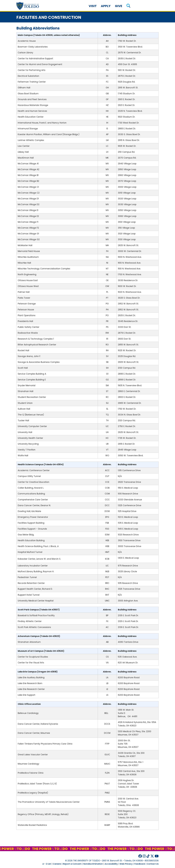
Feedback (140, 864)
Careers (57, 864)
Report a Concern (72, 864)
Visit (93, 6)
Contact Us (153, 864)
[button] (128, 6)
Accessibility (111, 864)
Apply (106, 6)
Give (119, 6)
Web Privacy (126, 864)
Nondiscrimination (93, 864)
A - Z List (47, 864)
